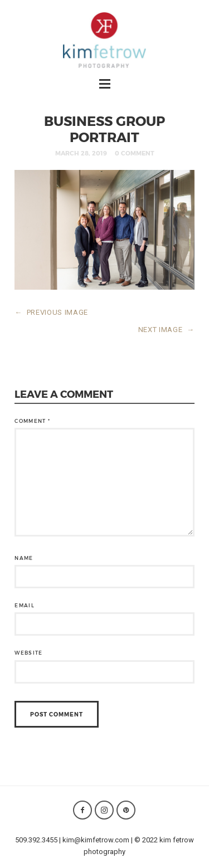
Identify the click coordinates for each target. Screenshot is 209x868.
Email (25, 605)
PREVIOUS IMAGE (51, 312)
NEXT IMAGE (166, 330)
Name (24, 558)
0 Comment (135, 153)
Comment (32, 421)
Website (28, 653)
